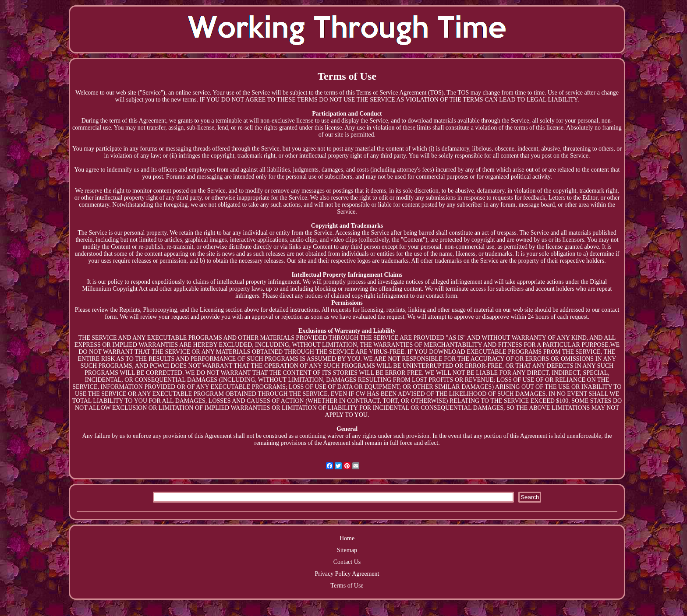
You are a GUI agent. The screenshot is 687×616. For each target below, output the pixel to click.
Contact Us (347, 562)
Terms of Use (347, 586)
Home (347, 538)
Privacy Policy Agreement (347, 574)
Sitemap (347, 550)
